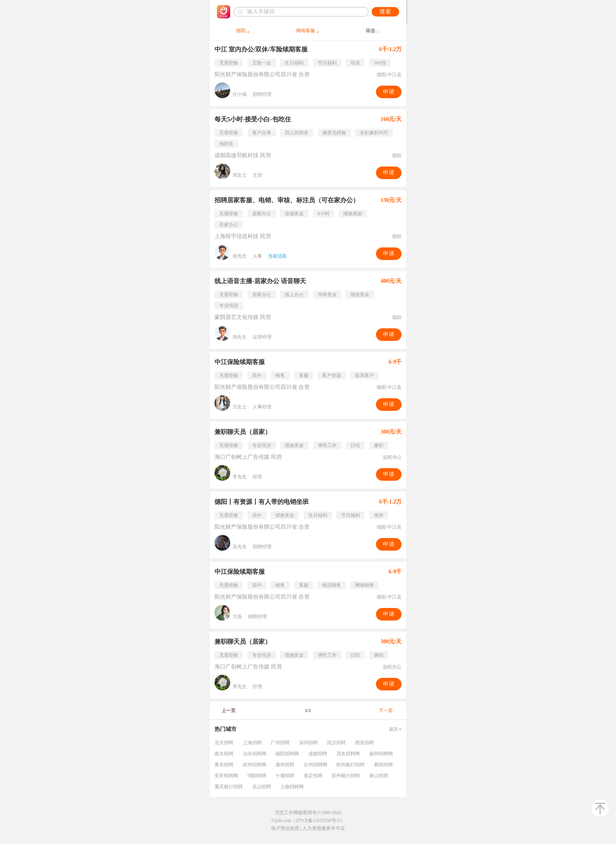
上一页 (229, 710)
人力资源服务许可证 (324, 828)
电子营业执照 (285, 828)
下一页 (386, 710)
